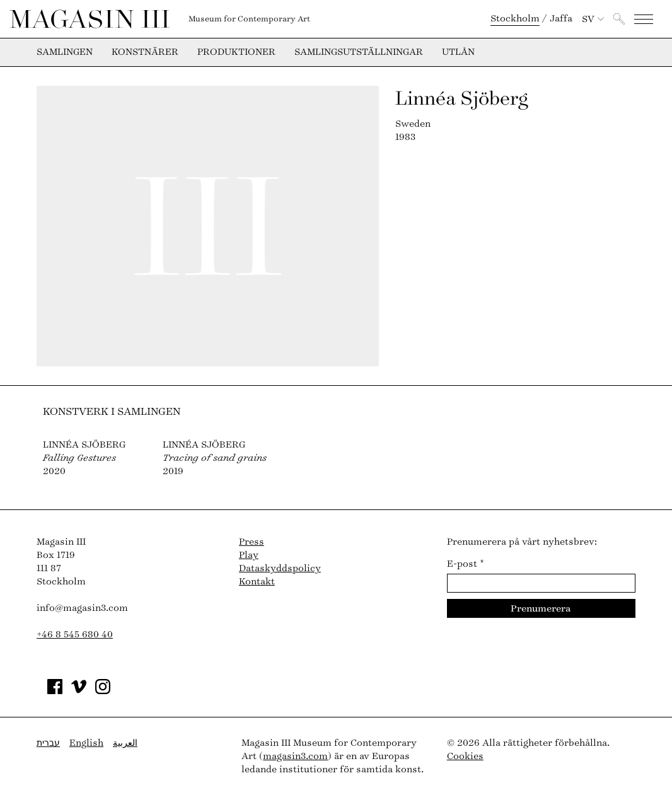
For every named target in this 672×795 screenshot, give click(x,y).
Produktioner (236, 52)
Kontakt (257, 582)
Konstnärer (145, 52)
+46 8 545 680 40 (75, 635)
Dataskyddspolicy (280, 568)
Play (249, 555)
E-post (466, 564)
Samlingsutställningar (359, 52)
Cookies (465, 756)
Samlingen (65, 52)
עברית (48, 743)
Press (252, 542)
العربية (125, 743)
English (86, 743)
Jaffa (561, 19)
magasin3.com (295, 756)
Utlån (458, 52)
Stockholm (515, 19)
